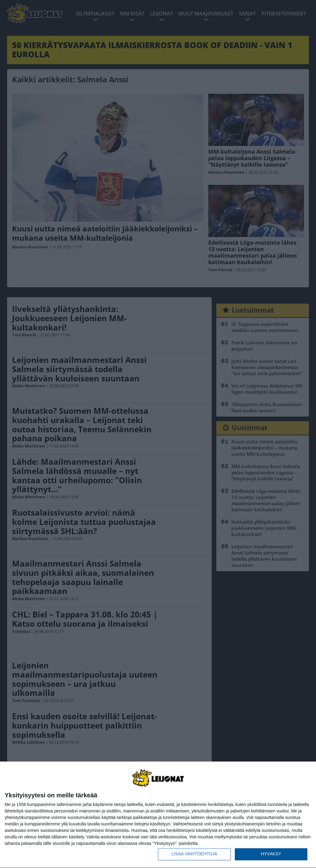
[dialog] (158, 815)
